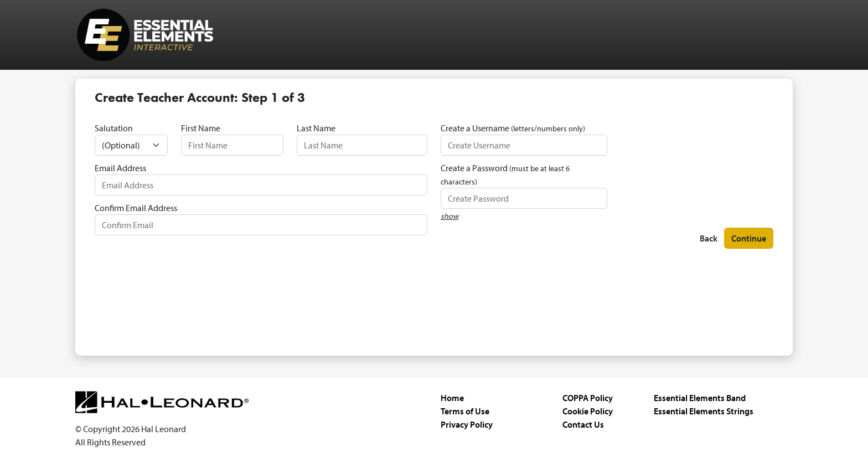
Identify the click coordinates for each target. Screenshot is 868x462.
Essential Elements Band (700, 398)
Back (709, 238)
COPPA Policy (588, 398)
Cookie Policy (588, 411)
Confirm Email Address (136, 208)
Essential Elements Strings (704, 411)
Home (452, 398)
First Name (201, 128)
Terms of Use (465, 411)
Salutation (114, 128)
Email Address (120, 168)
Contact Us (583, 424)
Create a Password (505, 174)
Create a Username (513, 128)
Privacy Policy (467, 424)
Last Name (316, 128)
